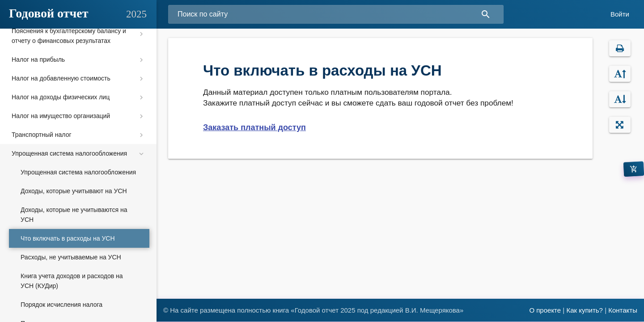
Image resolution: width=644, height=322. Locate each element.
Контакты (623, 310)
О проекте (545, 310)
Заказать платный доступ (254, 127)
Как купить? (585, 310)
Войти (620, 14)
